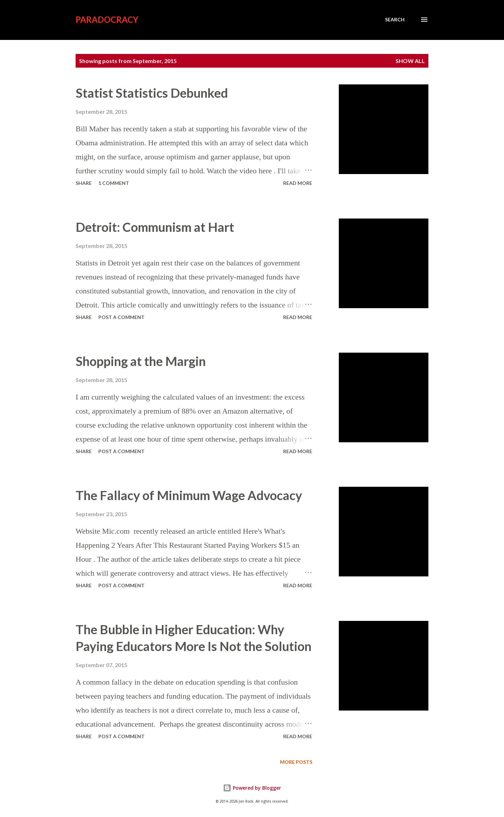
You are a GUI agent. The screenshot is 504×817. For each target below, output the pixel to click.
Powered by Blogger (252, 788)
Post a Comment (121, 317)
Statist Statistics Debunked (152, 93)
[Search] (395, 20)
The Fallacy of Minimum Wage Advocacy (189, 495)
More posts (296, 762)
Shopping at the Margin (141, 361)
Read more (298, 183)
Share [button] (84, 183)
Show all (410, 61)
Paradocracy (107, 19)
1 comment (114, 183)
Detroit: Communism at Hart (155, 227)
